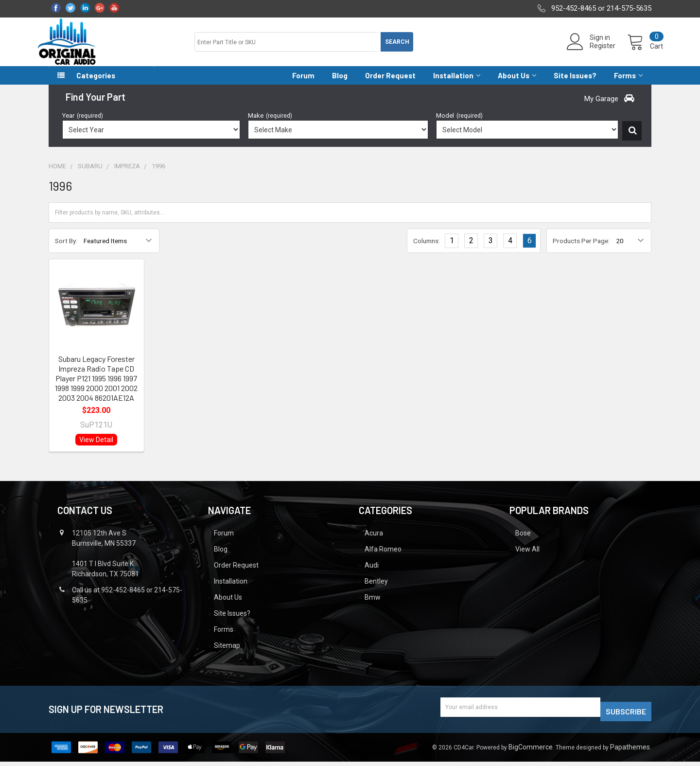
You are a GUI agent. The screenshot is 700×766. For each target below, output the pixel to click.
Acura (374, 542)
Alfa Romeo (383, 558)
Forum (303, 84)
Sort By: (66, 249)
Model (459, 124)
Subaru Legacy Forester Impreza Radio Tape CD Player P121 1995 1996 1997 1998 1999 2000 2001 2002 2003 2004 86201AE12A (96, 387)
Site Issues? (575, 84)
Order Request (390, 84)
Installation (457, 84)
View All (527, 558)
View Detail (96, 448)
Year (83, 124)
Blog (340, 84)
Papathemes (630, 751)
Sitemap (227, 654)
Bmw (373, 606)
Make (270, 124)
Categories (96, 84)
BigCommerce (531, 751)
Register (591, 52)
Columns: (427, 249)
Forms (628, 84)
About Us (517, 84)
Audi (372, 574)
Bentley (376, 590)
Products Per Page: (581, 249)
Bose (523, 542)
